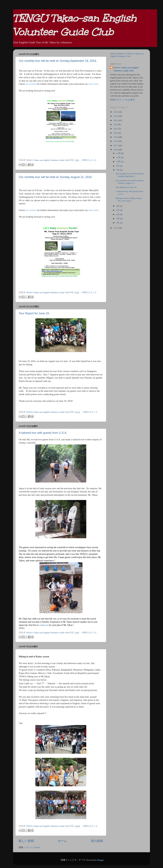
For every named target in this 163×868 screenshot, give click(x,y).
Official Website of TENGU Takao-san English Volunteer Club (127, 55)
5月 (118, 210)
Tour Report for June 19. (34, 313)
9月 (118, 166)
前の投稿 (97, 841)
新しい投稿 (26, 841)
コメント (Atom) (32, 847)
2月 (118, 223)
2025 (116, 112)
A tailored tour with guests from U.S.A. (43, 433)
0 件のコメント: (89, 160)
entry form (93, 84)
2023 (116, 120)
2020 (116, 133)
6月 (118, 206)
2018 (116, 141)
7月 (118, 170)
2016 (116, 150)
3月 (118, 219)
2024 (116, 116)
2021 (116, 129)
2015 (116, 228)
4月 (118, 214)
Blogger (101, 860)
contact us (44, 625)
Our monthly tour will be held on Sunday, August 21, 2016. (56, 177)
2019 (116, 137)
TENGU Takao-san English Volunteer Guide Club (126, 69)
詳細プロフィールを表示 (122, 100)
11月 (118, 157)
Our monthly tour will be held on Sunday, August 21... (130, 182)
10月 (119, 162)
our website (31, 84)
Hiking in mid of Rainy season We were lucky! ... (129, 199)
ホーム (62, 841)
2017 (116, 145)
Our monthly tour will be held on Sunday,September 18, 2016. (58, 61)
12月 (119, 153)
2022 (116, 124)
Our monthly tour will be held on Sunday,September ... (130, 175)
